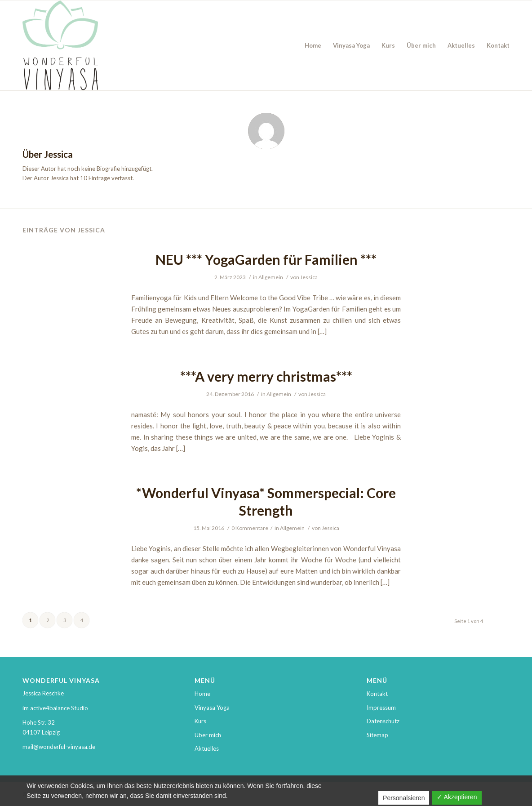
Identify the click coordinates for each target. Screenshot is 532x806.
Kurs (200, 721)
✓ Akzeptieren (457, 797)
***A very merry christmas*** (266, 376)
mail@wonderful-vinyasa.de (59, 747)
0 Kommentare (250, 528)
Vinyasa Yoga (212, 708)
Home (202, 694)
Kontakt (377, 694)
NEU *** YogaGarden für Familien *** (266, 259)
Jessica (309, 277)
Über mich (208, 735)
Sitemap (377, 735)
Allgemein (271, 277)
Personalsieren (404, 798)
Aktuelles (207, 748)
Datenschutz (383, 721)
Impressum (381, 708)
